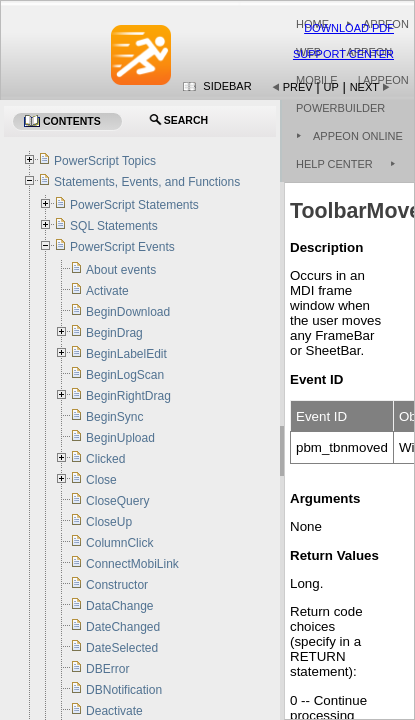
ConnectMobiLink (132, 564)
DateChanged (123, 627)
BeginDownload (128, 312)
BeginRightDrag (128, 396)
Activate (107, 291)
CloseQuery (117, 501)
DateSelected (122, 648)
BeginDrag (114, 333)
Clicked (105, 459)
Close (101, 480)
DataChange (119, 606)
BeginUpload (120, 438)
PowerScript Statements (134, 205)
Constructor (117, 585)
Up (331, 87)
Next (364, 87)
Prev (298, 87)
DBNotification (124, 690)
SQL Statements (114, 226)
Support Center (343, 54)
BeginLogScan (125, 375)
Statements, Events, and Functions (147, 182)
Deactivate (114, 711)
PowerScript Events (122, 247)
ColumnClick (119, 543)
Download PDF (349, 28)
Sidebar (227, 86)
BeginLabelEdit (126, 354)
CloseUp (109, 522)
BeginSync (114, 417)
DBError (107, 669)
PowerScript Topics (105, 161)
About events (121, 270)
